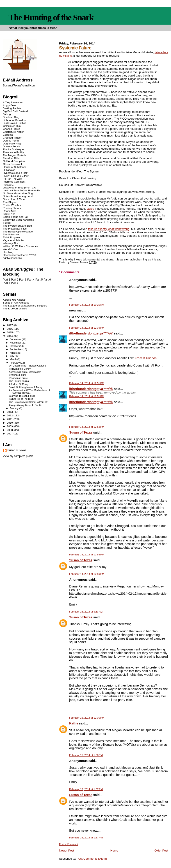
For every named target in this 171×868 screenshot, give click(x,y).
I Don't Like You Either (16, 176)
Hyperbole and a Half (15, 173)
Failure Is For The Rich (21, 399)
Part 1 (7, 280)
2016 (10, 329)
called (90, 209)
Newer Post (66, 851)
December (16, 339)
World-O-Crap (11, 249)
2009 (10, 426)
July (12, 356)
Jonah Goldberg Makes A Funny (26, 387)
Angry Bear (9, 105)
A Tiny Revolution (13, 102)
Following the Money (20, 369)
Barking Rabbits (12, 108)
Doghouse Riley (12, 143)
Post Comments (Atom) (92, 859)
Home (114, 851)
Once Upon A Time (14, 199)
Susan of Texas (81, 432)
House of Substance (15, 167)
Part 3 (23, 280)
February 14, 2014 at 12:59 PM (87, 574)
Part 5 (39, 280)
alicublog (8, 252)
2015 (10, 332)
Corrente (8, 135)
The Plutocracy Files (15, 229)
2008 (10, 430)
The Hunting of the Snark (51, 17)
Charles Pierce (11, 129)
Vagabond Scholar (14, 240)
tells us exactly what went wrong (109, 229)
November (16, 343)
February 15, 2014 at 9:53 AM (86, 612)
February (15, 363)
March (14, 359)
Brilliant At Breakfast (15, 120)
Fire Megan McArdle (15, 155)
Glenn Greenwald (13, 164)
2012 (10, 415)
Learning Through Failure (22, 396)
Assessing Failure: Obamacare (25, 372)
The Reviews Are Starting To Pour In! (28, 402)
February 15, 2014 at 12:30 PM (87, 718)
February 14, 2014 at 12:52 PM (87, 427)
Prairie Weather (12, 205)
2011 (10, 419)
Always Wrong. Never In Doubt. (25, 405)
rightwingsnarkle (12, 258)
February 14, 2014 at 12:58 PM (87, 555)
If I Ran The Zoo (12, 179)
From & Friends (146, 358)
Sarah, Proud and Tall (15, 217)
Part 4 (31, 280)
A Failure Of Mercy (19, 384)
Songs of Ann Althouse (16, 303)
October (14, 346)
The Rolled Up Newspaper (18, 231)
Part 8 (15, 283)
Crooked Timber (12, 138)
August (14, 353)
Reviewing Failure (18, 378)
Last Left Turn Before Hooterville (22, 190)
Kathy (74, 723)
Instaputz (8, 185)
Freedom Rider (12, 158)
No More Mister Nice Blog (18, 193)
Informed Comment (14, 182)
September (16, 349)
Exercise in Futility (14, 152)
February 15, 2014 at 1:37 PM (86, 838)
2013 (10, 412)
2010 (10, 423)
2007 (10, 433)
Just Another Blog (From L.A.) (20, 187)
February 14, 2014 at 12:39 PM (87, 328)
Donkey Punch (11, 146)
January (14, 408)
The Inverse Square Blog (17, 226)
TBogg (7, 223)
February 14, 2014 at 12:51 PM (87, 383)
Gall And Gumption (14, 161)
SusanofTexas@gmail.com (19, 86)
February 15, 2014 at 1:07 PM (86, 789)
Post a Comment (68, 844)
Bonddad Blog (11, 117)
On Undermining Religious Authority (28, 366)
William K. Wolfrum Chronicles (21, 246)
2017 (10, 325)
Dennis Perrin (11, 140)
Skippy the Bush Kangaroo (18, 220)
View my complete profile (18, 456)
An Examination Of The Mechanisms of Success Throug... (29, 392)
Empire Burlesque (13, 149)
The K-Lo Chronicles (15, 308)
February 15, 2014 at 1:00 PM (86, 755)
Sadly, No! (9, 214)
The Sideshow (11, 234)
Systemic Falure (17, 375)
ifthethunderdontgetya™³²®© (91, 333)
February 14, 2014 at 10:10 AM (87, 305)
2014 (10, 336)
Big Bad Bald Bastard (15, 111)
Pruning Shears (12, 208)
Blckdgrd (8, 114)
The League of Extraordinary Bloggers (25, 305)
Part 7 (7, 283)
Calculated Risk (12, 126)
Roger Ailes (10, 211)
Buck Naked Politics (15, 123)
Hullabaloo (9, 170)
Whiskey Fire (10, 243)
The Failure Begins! (19, 381)
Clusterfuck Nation (14, 132)
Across (14, 300)
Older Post (161, 851)
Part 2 (15, 280)
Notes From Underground (18, 196)
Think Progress (12, 237)
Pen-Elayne (10, 202)
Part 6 (47, 280)
